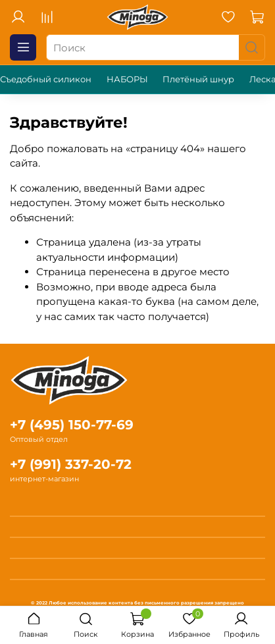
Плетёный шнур (198, 79)
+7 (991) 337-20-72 (71, 464)
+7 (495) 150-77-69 (72, 425)
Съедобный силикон (46, 79)
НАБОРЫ (127, 79)
